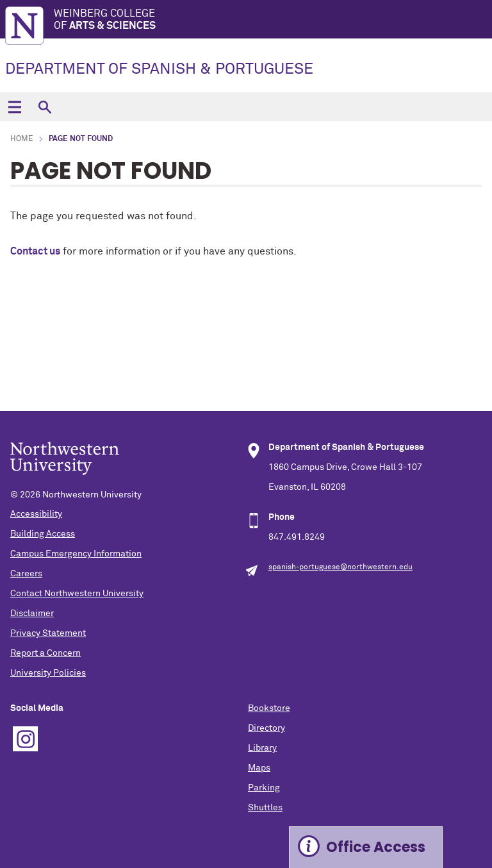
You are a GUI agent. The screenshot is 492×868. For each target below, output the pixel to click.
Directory (266, 728)
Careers (26, 574)
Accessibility (36, 514)
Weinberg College (273, 20)
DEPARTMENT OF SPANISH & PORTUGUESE (159, 69)
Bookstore (269, 708)
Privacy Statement (48, 633)
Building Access (43, 534)
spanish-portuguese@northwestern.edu (340, 567)
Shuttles (265, 808)
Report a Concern (45, 653)
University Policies (48, 673)
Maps (259, 768)
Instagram (25, 739)
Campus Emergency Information (76, 554)
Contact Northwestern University (77, 594)
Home (22, 139)
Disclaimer (32, 613)
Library (262, 748)
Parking (264, 788)
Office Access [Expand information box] (376, 847)
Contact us (35, 251)
